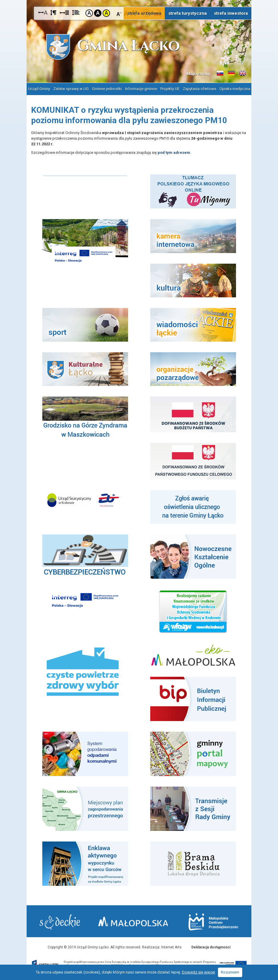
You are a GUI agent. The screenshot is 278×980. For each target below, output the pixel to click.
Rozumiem (230, 972)
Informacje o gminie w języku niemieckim (231, 74)
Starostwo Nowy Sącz (60, 922)
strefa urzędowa (144, 13)
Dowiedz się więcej (198, 972)
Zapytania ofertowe (199, 88)
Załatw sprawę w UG (71, 88)
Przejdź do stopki (139, 0)
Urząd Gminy (39, 88)
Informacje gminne (141, 88)
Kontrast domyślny (89, 13)
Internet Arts (171, 947)
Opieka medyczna (235, 88)
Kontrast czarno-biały (98, 13)
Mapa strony (198, 74)
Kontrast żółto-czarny (106, 13)
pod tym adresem (174, 152)
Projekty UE (170, 88)
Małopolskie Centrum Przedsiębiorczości (213, 921)
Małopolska (136, 921)
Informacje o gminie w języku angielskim (243, 74)
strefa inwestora (231, 13)
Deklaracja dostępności (211, 947)
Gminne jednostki (107, 88)
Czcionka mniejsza (119, 13)
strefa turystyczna (188, 13)
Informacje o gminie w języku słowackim (220, 74)
